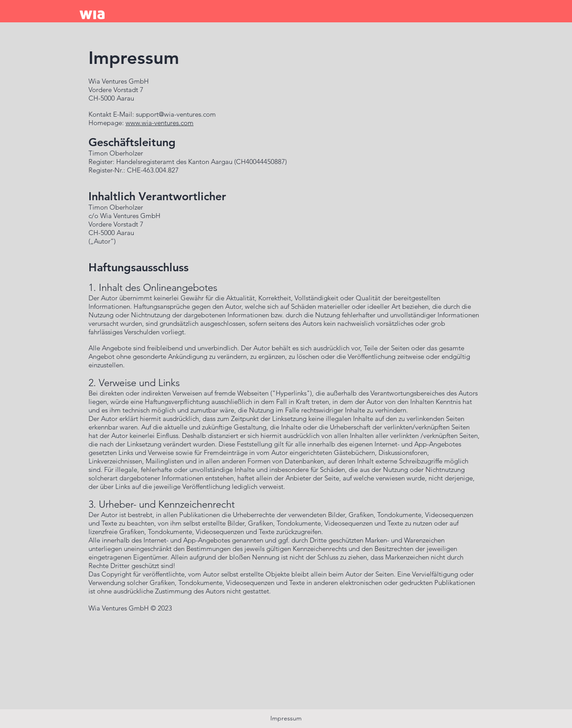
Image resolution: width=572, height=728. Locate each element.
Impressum (286, 718)
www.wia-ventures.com (160, 123)
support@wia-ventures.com (176, 114)
